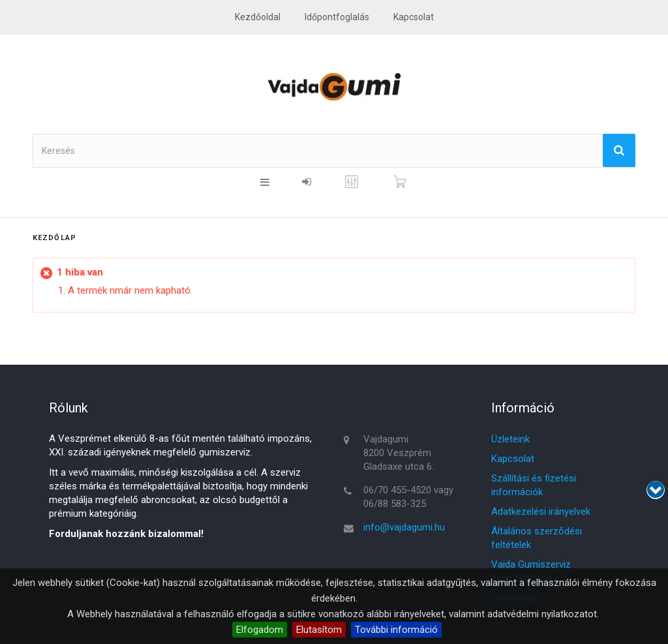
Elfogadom (260, 630)
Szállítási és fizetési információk (534, 485)
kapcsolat (414, 17)
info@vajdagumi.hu (404, 527)
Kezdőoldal (258, 17)
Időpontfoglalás (337, 17)
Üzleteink (510, 439)
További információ (396, 630)
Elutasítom (319, 630)
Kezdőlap (54, 238)
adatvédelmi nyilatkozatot (542, 614)
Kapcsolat (513, 459)
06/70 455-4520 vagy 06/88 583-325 (408, 497)
